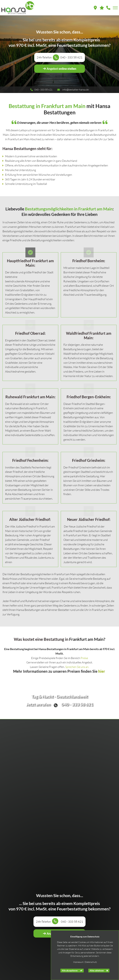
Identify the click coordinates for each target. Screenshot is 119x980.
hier (102, 677)
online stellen (59, 69)
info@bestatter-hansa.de (75, 90)
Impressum (78, 962)
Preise (84, 664)
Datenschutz (91, 962)
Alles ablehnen (97, 970)
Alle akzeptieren (70, 970)
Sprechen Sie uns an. (77, 673)
